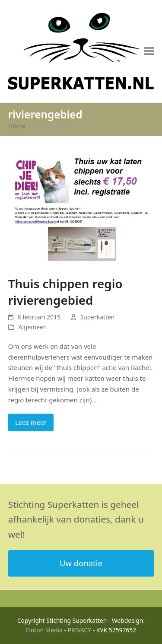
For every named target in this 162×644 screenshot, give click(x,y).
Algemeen (33, 327)
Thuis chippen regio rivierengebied (65, 292)
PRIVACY (80, 630)
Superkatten (98, 317)
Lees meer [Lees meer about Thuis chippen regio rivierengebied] (31, 422)
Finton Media (44, 630)
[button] (149, 51)
